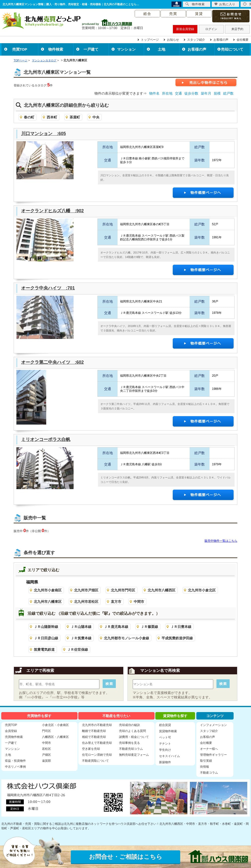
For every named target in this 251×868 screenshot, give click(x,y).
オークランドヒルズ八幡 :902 (52, 211)
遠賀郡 (46, 761)
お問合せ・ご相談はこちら (126, 857)
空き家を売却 (91, 749)
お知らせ (173, 40)
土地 (162, 49)
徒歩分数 (191, 93)
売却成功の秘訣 (129, 725)
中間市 (139, 602)
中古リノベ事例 (15, 767)
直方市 (116, 602)
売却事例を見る (129, 743)
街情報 (205, 767)
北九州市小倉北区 (202, 590)
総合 (147, 14)
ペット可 (165, 737)
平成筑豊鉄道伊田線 (177, 638)
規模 (217, 93)
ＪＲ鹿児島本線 (116, 627)
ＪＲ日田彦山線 (46, 638)
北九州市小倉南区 (48, 590)
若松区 (46, 749)
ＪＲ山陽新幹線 (46, 627)
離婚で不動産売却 (94, 731)
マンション (126, 49)
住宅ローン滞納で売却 (97, 755)
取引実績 (206, 761)
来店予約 (237, 29)
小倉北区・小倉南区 (55, 725)
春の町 (29, 117)
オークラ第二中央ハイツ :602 (52, 362)
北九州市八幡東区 (48, 602)
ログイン (211, 29)
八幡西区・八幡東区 (55, 737)
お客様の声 (221, 40)
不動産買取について (95, 761)
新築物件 (165, 762)
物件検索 (56, 49)
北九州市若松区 (86, 602)
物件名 (154, 93)
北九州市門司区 (123, 590)
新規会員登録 (185, 29)
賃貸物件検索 (168, 731)
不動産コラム (209, 773)
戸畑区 (46, 755)
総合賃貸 (165, 725)
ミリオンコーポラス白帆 (46, 439)
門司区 (46, 731)
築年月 (206, 93)
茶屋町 (75, 117)
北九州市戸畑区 (86, 590)
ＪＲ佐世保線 (78, 650)
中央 (96, 117)
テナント (165, 744)
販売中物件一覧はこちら (221, 541)
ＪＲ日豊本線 (181, 627)
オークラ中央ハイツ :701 (48, 288)
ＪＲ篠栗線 (149, 627)
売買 (173, 14)
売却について (232, 49)
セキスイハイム (169, 756)
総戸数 (228, 93)
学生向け (165, 750)
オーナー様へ (209, 749)
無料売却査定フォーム (134, 755)
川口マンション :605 (43, 134)
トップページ (150, 40)
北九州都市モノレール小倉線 (126, 638)
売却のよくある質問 (132, 731)
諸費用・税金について (134, 737)
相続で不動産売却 (94, 737)
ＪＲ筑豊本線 (81, 638)
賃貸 (199, 14)
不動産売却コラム (131, 749)
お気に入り (225, 4)
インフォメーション (213, 725)
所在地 (167, 93)
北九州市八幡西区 (162, 590)
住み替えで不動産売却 (97, 743)
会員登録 (11, 731)
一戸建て (91, 49)
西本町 (52, 117)
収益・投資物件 (15, 761)
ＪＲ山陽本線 (81, 627)
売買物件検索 (14, 737)
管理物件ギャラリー (213, 755)
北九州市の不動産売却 (97, 725)
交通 (178, 93)
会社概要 (243, 40)
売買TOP (20, 49)
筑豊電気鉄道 (44, 650)
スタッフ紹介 (196, 40)
